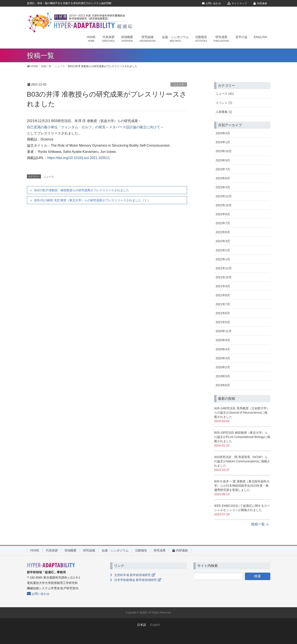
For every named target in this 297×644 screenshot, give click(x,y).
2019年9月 (223, 376)
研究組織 (89, 550)
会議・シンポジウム (115, 550)
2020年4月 (223, 349)
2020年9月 (223, 340)
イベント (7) (224, 103)
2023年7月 (223, 169)
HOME (35, 550)
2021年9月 (223, 286)
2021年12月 (224, 268)
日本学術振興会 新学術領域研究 (136, 580)
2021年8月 (223, 295)
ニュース (179, 84)
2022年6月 (223, 232)
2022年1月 (223, 259)
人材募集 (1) (224, 112)
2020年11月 (224, 331)
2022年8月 (223, 214)
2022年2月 (223, 250)
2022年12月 (224, 196)
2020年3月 (223, 358)
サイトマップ (237, 3)
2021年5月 (223, 322)
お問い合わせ (211, 3)
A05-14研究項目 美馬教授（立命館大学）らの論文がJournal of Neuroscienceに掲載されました (242, 413)
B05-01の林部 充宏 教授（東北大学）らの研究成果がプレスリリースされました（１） (92, 200)
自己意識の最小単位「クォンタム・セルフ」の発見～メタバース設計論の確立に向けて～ (95, 127)
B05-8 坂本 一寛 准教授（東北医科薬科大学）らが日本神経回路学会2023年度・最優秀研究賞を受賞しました (242, 486)
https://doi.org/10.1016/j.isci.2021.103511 (79, 158)
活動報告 (141, 550)
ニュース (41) (225, 94)
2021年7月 (223, 304)
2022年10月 (224, 205)
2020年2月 (223, 367)
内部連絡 (260, 3)
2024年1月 (223, 142)
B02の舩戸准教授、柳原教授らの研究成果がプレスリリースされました (82, 190)
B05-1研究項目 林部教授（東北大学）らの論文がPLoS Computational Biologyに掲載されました (242, 437)
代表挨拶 (52, 550)
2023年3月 (223, 187)
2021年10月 (224, 277)
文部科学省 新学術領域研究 (133, 575)
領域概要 (70, 550)
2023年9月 (223, 160)
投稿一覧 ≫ (260, 524)
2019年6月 (223, 385)
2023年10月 (224, 151)
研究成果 (160, 550)
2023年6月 (223, 178)
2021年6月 (223, 313)
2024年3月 (223, 133)
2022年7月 (223, 223)
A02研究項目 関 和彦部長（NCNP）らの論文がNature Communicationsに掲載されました (242, 461)
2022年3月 (223, 241)
